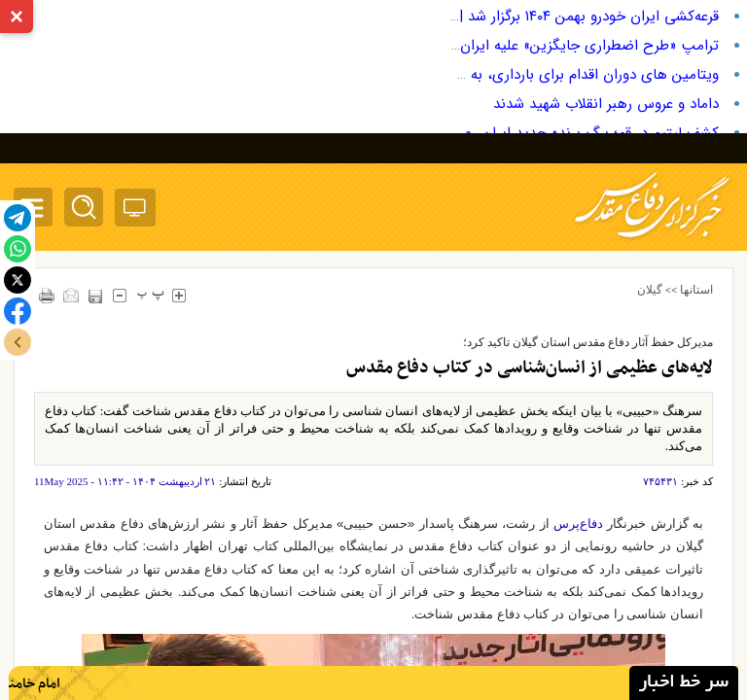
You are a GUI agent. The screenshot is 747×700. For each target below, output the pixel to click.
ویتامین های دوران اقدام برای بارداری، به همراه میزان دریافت (533, 75)
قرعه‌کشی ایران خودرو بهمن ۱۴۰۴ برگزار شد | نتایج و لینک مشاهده (521, 17)
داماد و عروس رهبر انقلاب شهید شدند (606, 104)
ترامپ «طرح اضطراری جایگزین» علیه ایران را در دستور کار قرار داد (521, 46)
